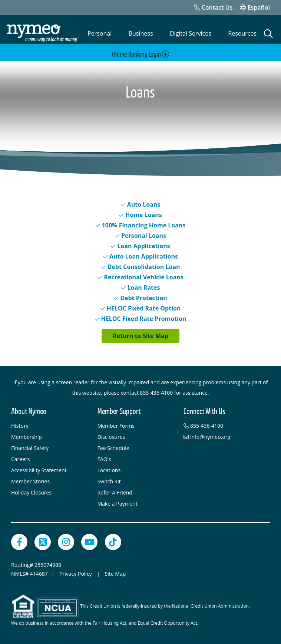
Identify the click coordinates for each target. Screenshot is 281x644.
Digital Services (191, 33)
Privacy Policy (76, 574)
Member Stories (30, 481)
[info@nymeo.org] (223, 437)
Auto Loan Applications (144, 256)
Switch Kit (109, 481)
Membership (27, 437)
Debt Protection (144, 298)
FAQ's (104, 459)
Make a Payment (118, 504)
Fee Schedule (113, 448)
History (20, 426)
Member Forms (116, 426)
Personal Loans (144, 236)
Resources (242, 33)
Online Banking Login (141, 54)
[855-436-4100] (223, 426)
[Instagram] (66, 542)
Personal (100, 33)
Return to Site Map (140, 336)
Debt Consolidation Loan (143, 267)
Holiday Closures (31, 492)
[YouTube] (89, 542)
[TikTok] (113, 542)
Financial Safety (30, 448)
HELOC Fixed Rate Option (144, 308)
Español (255, 7)
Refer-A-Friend (115, 492)
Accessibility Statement (39, 470)
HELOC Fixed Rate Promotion (144, 319)
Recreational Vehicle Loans (144, 277)
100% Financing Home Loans (144, 225)
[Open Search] (268, 34)
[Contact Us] (214, 7)
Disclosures (111, 437)
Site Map (115, 574)
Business (141, 33)
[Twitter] (43, 542)
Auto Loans (144, 204)
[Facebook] (19, 542)
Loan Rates (144, 287)
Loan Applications (143, 246)
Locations (109, 470)
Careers (20, 459)
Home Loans (144, 215)
